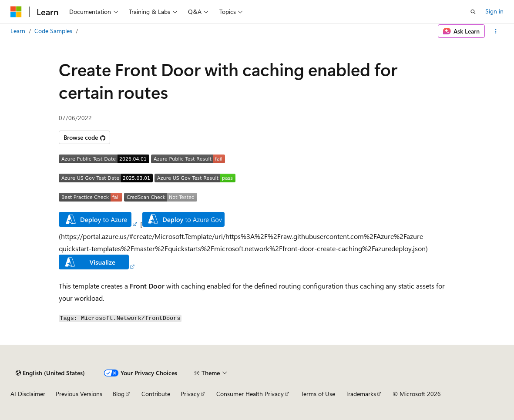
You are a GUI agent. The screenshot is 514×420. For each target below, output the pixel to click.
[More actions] (496, 31)
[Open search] (473, 12)
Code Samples (53, 31)
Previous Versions (79, 394)
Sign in (494, 11)
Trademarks (361, 394)
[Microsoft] (16, 12)
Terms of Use (318, 394)
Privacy (190, 394)
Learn (18, 31)
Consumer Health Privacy (250, 394)
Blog (119, 394)
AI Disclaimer (28, 394)
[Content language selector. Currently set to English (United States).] (50, 373)
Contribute (156, 394)
